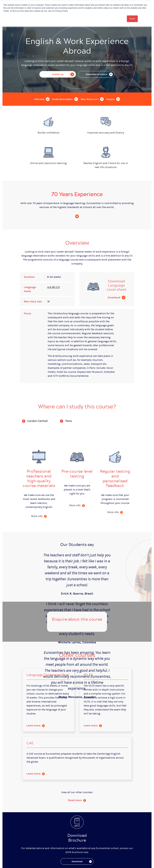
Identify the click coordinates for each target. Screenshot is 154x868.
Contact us (63, 74)
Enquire (113, 99)
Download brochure (99, 74)
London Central (34, 421)
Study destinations (65, 99)
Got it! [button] (132, 19)
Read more (77, 800)
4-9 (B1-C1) (53, 287)
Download (117, 297)
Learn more (36, 725)
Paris (65, 421)
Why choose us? (92, 99)
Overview (42, 99)
